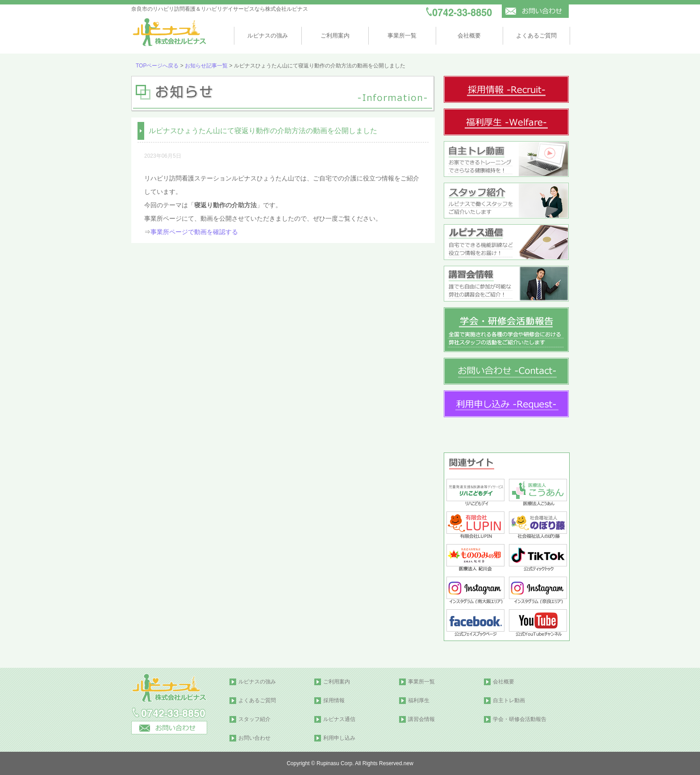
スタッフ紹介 (254, 719)
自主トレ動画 (509, 700)
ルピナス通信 (339, 719)
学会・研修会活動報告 (520, 719)
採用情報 (334, 700)
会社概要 (469, 36)
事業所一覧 (402, 36)
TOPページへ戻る (157, 66)
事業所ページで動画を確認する (194, 232)
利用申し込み (339, 738)
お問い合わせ (254, 738)
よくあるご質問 (536, 36)
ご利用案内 (335, 36)
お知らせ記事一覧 (206, 66)
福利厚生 (419, 700)
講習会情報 (421, 719)
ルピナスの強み (268, 36)
